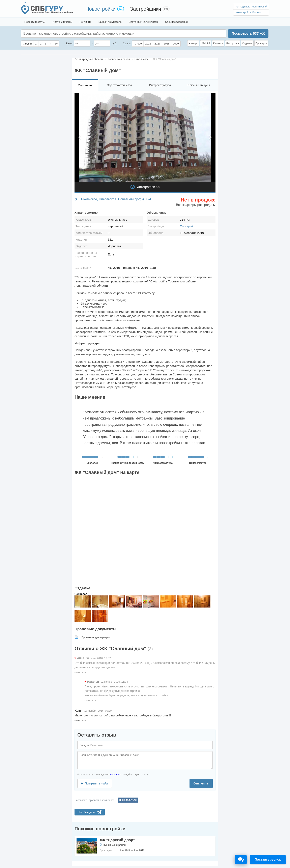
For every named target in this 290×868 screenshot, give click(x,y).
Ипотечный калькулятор (143, 22)
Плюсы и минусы (199, 85)
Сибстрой (187, 226)
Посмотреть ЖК (248, 34)
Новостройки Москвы (248, 12)
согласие (116, 774)
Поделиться (129, 800)
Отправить (201, 783)
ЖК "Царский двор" (117, 840)
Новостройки (100, 9)
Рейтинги (85, 22)
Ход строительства (120, 85)
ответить (80, 672)
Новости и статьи (35, 22)
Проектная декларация (96, 637)
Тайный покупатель (110, 22)
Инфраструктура (160, 85)
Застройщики (146, 9)
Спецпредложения (176, 22)
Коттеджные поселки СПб (251, 7)
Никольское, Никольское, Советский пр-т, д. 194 (115, 199)
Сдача (127, 43)
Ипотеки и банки (62, 22)
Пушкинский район (114, 845)
